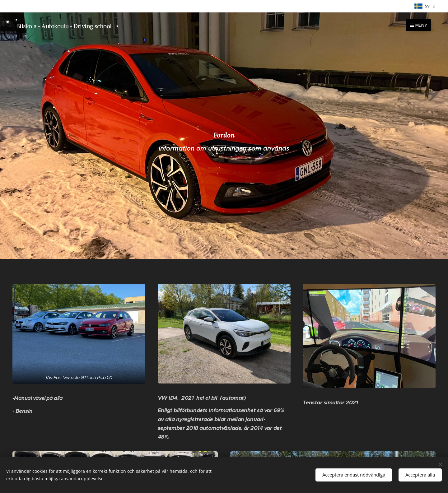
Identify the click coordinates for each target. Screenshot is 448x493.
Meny (419, 25)
